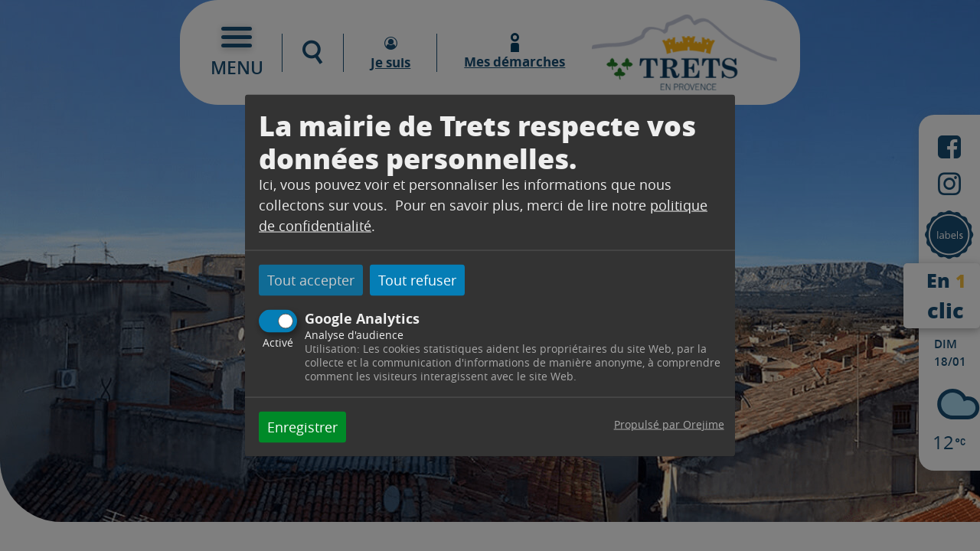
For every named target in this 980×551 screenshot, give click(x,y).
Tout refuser (417, 280)
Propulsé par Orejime (669, 424)
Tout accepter (311, 280)
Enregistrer (302, 426)
